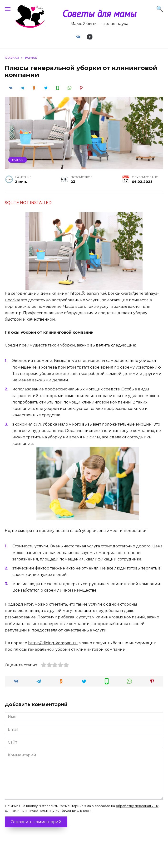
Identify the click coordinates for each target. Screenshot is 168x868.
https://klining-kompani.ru (53, 643)
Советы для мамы (99, 13)
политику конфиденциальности (65, 811)
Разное (18, 160)
